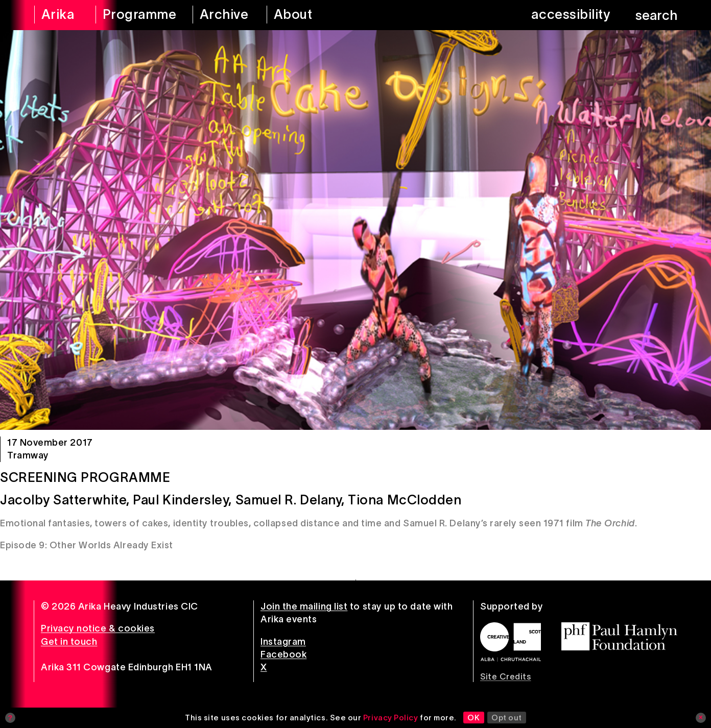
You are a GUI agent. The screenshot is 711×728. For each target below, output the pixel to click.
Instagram (283, 642)
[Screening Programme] (355, 230)
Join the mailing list (304, 606)
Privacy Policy (391, 718)
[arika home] (58, 15)
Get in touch (69, 642)
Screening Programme (85, 477)
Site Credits (505, 676)
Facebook (283, 654)
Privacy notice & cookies (98, 628)
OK (473, 718)
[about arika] (307, 15)
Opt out (507, 718)
